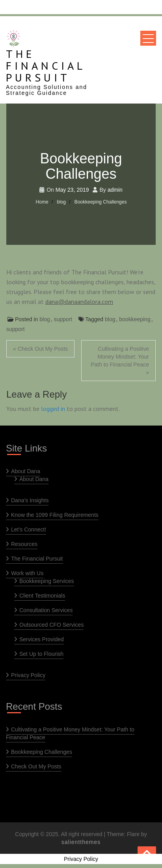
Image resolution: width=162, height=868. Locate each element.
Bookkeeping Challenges (42, 752)
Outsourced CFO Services (51, 625)
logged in (53, 409)
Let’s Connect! (29, 529)
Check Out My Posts (36, 766)
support (63, 319)
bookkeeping (135, 319)
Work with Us (27, 573)
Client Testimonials (42, 596)
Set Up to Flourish (41, 654)
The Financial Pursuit (46, 66)
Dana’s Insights (30, 500)
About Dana (26, 471)
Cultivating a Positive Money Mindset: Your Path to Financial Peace (70, 733)
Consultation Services (46, 610)
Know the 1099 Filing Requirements (55, 515)
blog (45, 319)
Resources (24, 544)
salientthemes (81, 842)
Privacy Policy (28, 675)
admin (115, 190)
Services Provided (42, 639)
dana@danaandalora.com (79, 302)
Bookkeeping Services (47, 581)
